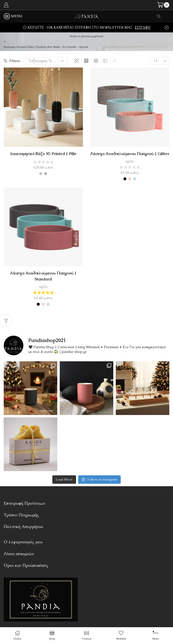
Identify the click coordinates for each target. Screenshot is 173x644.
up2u (130, 161)
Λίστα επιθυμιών (19, 554)
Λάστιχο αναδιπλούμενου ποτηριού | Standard (43, 276)
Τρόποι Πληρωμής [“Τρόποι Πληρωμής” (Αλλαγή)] (21, 515)
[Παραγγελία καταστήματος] (46, 61)
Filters (12, 61)
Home (100, 36)
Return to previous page (83, 36)
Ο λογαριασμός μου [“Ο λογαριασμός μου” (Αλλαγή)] (23, 542)
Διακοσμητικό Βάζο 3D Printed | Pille (43, 154)
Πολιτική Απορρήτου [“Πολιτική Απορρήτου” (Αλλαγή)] (23, 527)
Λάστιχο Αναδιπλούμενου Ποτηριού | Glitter (130, 154)
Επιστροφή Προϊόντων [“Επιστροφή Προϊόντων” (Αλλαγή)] (24, 503)
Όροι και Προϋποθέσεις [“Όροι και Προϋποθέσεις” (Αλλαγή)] (26, 565)
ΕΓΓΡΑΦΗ (143, 27)
